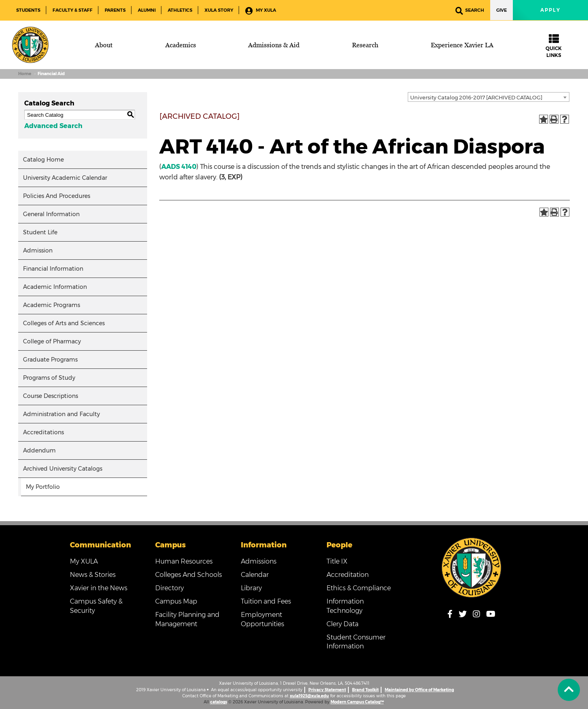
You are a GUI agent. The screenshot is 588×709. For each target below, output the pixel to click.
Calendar (255, 575)
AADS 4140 (179, 167)
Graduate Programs (50, 360)
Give (502, 10)
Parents (115, 10)
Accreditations (43, 432)
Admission (38, 250)
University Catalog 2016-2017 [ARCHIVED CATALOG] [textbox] (476, 97)
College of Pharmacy (52, 341)
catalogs (219, 702)
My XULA (261, 11)
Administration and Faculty (61, 414)
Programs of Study (49, 378)
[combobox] (489, 97)
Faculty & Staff (73, 10)
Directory (170, 588)
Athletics (180, 10)
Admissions (259, 561)
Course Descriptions (51, 396)
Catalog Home (43, 160)
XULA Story (219, 10)
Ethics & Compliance (359, 588)
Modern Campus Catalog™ (357, 702)
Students (28, 10)
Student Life (40, 232)
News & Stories (93, 575)
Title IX (337, 561)
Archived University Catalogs (63, 469)
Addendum (39, 450)
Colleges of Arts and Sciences (64, 323)
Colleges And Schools (189, 575)
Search (470, 11)
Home (25, 74)
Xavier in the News (99, 588)
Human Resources (184, 561)
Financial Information (53, 269)
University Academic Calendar (65, 178)
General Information (51, 214)
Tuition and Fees (266, 601)
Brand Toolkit (365, 690)
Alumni (147, 10)
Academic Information (55, 287)
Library (251, 588)
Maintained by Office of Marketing (419, 690)
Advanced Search (53, 126)
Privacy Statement (327, 690)
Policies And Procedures (57, 196)
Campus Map (176, 601)
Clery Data (342, 624)
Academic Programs (52, 305)
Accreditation (348, 575)
